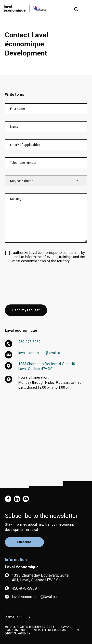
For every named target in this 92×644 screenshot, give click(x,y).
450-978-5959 (29, 342)
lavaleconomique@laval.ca (39, 353)
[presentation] (42, 280)
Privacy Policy (18, 617)
